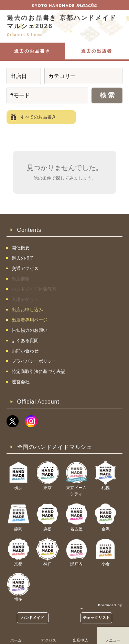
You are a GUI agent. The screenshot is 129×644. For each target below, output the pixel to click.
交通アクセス (25, 268)
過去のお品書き (32, 51)
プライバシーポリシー (34, 361)
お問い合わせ (25, 351)
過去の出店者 (97, 51)
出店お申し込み (27, 310)
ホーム (16, 640)
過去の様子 (23, 258)
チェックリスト (96, 618)
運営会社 (21, 382)
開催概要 (21, 248)
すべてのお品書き (38, 117)
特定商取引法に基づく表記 (39, 371)
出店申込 (80, 640)
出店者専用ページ (30, 320)
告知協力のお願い (30, 330)
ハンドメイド (33, 618)
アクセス (49, 640)
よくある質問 (25, 341)
